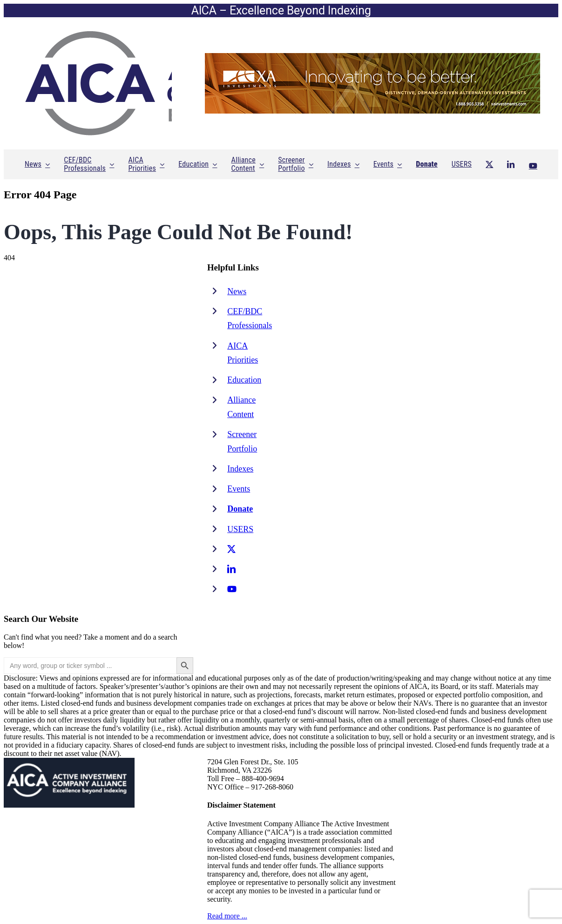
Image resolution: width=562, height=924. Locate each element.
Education (244, 380)
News (237, 291)
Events (239, 489)
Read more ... (227, 916)
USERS (240, 529)
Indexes (240, 469)
